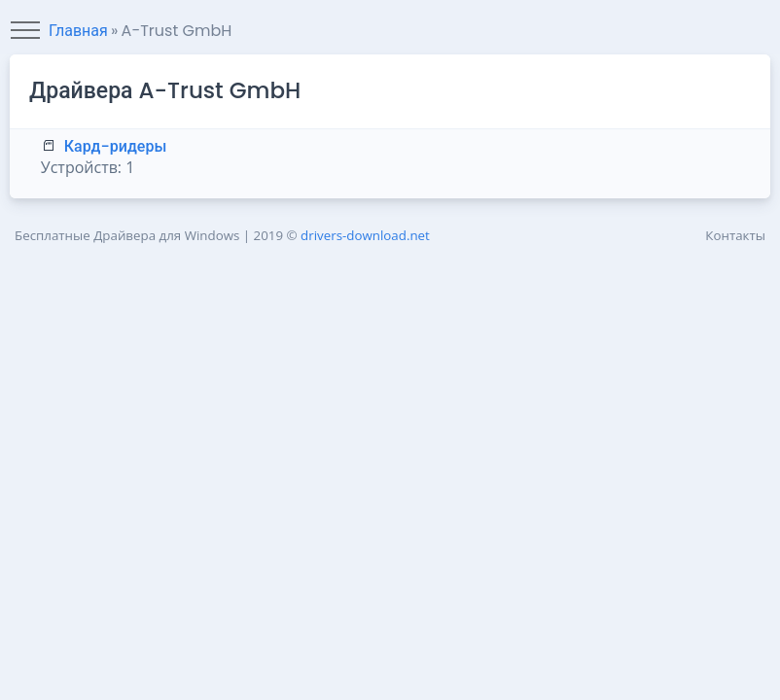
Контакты (735, 235)
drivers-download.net (365, 235)
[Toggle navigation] (25, 31)
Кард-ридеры (116, 146)
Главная (78, 31)
